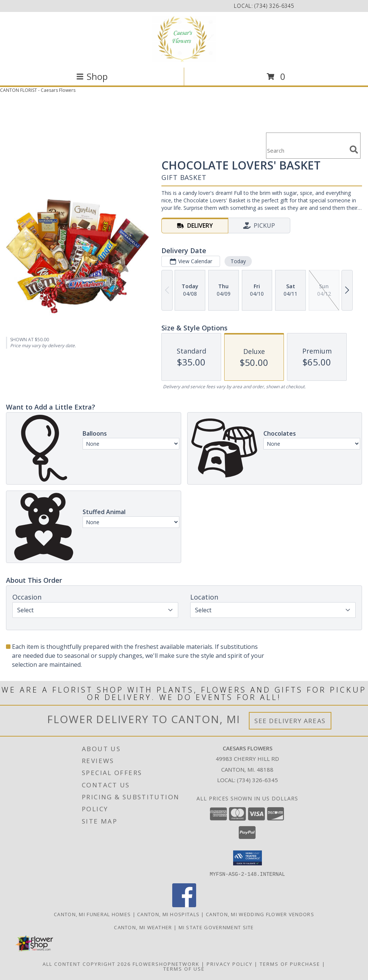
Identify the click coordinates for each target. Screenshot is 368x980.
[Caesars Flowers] (184, 39)
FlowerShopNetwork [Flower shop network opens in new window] (166, 964)
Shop (92, 76)
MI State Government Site (216, 927)
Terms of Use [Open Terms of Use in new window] (184, 968)
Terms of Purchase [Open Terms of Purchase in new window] (290, 964)
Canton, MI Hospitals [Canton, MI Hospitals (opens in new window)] (168, 914)
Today (238, 261)
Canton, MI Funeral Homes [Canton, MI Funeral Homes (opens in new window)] (92, 914)
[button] (248, 858)
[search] (354, 150)
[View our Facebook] (184, 905)
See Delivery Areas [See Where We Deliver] (290, 721)
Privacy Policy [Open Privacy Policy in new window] (230, 964)
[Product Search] (306, 150)
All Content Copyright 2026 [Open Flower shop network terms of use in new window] (87, 964)
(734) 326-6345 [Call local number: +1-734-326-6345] (274, 6)
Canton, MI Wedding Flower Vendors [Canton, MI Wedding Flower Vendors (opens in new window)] (260, 914)
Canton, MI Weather (143, 927)
